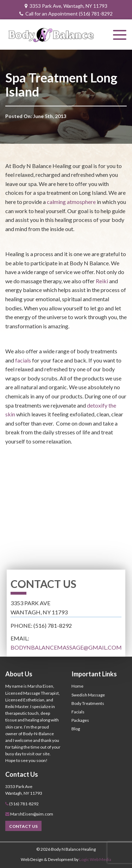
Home (77, 686)
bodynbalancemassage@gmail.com (66, 647)
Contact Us (23, 826)
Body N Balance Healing (73, 849)
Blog (76, 729)
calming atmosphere (71, 202)
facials (23, 360)
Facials (78, 712)
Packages (80, 720)
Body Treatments (88, 703)
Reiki (102, 281)
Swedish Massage (88, 695)
